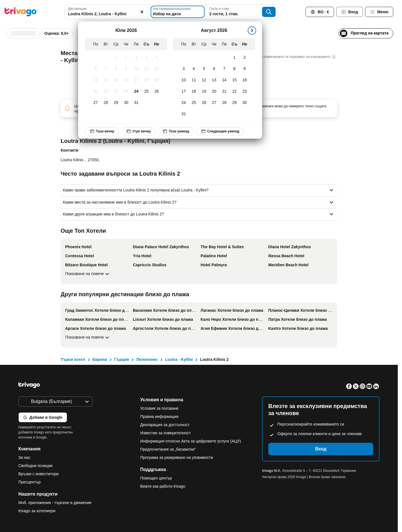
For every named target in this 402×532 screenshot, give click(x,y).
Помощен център (156, 478)
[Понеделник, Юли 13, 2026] (96, 80)
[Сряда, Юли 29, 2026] (116, 103)
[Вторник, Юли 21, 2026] (106, 91)
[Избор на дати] (178, 12)
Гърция (122, 359)
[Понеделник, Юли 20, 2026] (96, 91)
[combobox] (107, 12)
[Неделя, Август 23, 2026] (245, 91)
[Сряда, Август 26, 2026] (204, 103)
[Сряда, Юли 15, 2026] (116, 80)
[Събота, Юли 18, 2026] (146, 80)
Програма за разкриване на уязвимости (177, 457)
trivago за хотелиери (37, 511)
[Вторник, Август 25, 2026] (194, 103)
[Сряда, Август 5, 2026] (204, 69)
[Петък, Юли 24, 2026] (136, 91)
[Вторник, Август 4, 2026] (194, 69)
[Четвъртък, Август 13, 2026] (214, 80)
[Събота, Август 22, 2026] (234, 91)
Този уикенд (176, 131)
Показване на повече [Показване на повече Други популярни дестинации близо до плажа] (88, 337)
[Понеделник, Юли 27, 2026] (96, 103)
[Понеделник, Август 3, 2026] (184, 69)
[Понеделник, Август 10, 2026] (184, 80)
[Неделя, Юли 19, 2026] (157, 80)
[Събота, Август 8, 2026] (234, 69)
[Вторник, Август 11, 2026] (194, 80)
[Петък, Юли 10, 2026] (136, 69)
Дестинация (77, 9)
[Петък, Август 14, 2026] (224, 80)
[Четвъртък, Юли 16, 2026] (126, 80)
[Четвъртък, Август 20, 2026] (214, 91)
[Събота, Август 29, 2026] (234, 103)
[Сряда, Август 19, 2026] (204, 91)
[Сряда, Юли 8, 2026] (116, 69)
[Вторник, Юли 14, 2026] (106, 80)
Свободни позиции (35, 466)
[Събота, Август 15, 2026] (234, 80)
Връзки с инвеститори (39, 474)
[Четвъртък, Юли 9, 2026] (126, 69)
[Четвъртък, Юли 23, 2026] (126, 91)
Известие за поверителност (165, 433)
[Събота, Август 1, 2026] (234, 58)
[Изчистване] (142, 12)
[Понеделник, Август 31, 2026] (184, 114)
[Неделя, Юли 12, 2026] (157, 69)
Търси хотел (73, 359)
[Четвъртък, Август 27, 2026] (214, 103)
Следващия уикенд (220, 131)
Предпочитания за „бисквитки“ (169, 449)
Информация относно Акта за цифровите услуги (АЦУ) (191, 441)
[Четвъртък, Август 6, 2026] (214, 69)
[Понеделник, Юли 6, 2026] (96, 69)
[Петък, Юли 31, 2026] (136, 103)
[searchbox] (107, 14)
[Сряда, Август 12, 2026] (204, 80)
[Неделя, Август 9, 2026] (245, 69)
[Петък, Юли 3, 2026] (136, 58)
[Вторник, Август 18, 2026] (194, 91)
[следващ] (252, 30)
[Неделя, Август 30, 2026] (245, 103)
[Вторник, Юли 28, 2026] (106, 103)
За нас (24, 457)
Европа (100, 359)
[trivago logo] (21, 12)
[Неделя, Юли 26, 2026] (157, 91)
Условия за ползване (159, 408)
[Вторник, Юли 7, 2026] (106, 69)
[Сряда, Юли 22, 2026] (116, 91)
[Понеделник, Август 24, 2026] (184, 103)
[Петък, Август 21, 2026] (224, 91)
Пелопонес (147, 359)
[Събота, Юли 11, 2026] (146, 69)
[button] (107, 12)
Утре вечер (138, 131)
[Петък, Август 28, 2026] (224, 103)
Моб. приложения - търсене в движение (55, 503)
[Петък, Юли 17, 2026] (136, 80)
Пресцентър (29, 482)
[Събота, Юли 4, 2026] (146, 58)
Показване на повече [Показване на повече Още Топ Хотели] (88, 274)
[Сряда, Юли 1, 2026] (116, 58)
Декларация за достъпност (165, 425)
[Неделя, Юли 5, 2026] (157, 58)
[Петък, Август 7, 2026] (224, 69)
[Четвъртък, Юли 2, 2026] (126, 58)
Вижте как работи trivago (163, 486)
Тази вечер (102, 131)
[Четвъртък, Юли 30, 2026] (126, 103)
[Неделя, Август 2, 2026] (245, 58)
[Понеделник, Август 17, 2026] (184, 91)
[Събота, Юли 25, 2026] (146, 91)
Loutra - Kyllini (179, 359)
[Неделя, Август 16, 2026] (245, 80)
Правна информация (159, 417)
